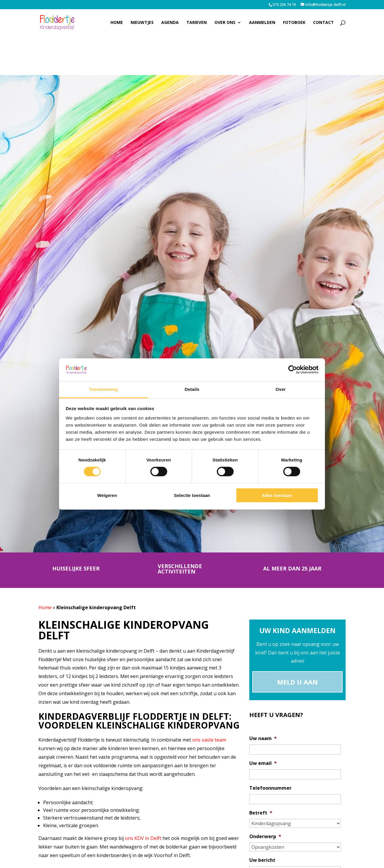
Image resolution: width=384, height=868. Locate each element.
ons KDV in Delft (143, 838)
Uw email (263, 763)
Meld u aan (297, 682)
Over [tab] (281, 389)
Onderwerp (265, 837)
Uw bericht (262, 860)
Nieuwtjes (142, 23)
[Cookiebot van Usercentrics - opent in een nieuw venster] (293, 370)
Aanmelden (262, 23)
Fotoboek (294, 23)
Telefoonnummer (270, 788)
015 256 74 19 (284, 5)
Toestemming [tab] (103, 389)
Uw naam (263, 738)
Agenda (170, 23)
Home (117, 23)
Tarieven (197, 23)
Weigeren (107, 495)
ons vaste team (209, 740)
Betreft (261, 813)
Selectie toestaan (192, 495)
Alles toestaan (277, 495)
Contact (323, 23)
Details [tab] (192, 389)
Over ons (225, 23)
